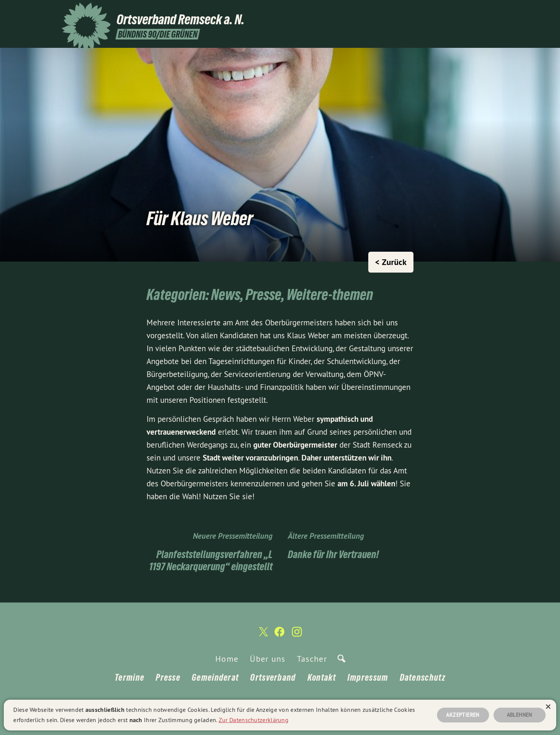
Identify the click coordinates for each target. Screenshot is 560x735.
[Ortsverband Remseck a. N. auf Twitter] (472, 10)
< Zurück (391, 262)
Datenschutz (423, 677)
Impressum (368, 677)
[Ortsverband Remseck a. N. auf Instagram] (495, 10)
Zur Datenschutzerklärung (254, 719)
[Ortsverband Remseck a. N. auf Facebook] (483, 10)
